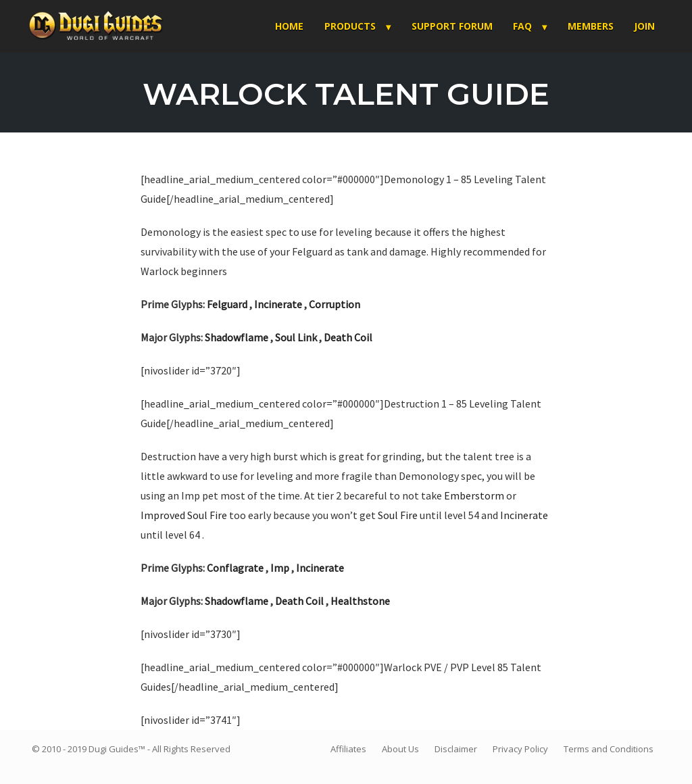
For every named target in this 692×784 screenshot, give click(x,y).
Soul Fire (398, 515)
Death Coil (348, 337)
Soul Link (296, 337)
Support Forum (452, 26)
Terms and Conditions (609, 749)
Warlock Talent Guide (346, 94)
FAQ (522, 26)
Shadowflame (237, 337)
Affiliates (348, 749)
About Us (400, 749)
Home (289, 26)
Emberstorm (474, 495)
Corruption (335, 304)
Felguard (227, 304)
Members (591, 26)
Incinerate (278, 304)
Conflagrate (235, 568)
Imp (280, 568)
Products (350, 26)
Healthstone (360, 601)
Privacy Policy (520, 749)
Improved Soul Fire (184, 515)
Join (644, 26)
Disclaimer (456, 749)
